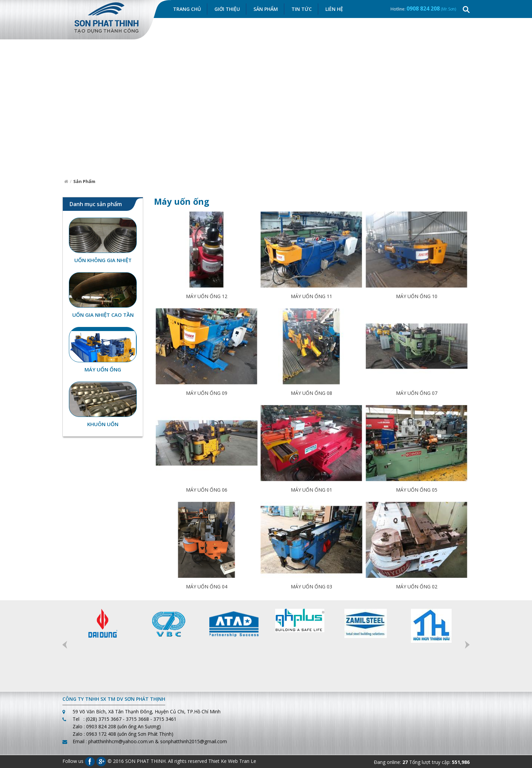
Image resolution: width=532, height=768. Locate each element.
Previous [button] (65, 645)
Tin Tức (302, 9)
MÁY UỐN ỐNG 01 (311, 490)
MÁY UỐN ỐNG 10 (417, 297)
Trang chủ (187, 9)
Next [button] (467, 645)
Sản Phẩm (266, 9)
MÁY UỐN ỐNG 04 (207, 587)
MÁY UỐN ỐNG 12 (207, 297)
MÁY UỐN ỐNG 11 (311, 297)
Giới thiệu (227, 9)
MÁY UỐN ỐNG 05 (417, 490)
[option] (102, 624)
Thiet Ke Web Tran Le (232, 761)
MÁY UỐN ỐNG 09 (207, 394)
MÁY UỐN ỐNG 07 (417, 394)
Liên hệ (334, 9)
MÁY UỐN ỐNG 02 (417, 587)
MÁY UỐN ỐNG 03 (311, 587)
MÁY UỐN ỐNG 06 (207, 490)
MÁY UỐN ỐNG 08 (311, 394)
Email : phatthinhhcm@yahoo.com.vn (113, 741)
